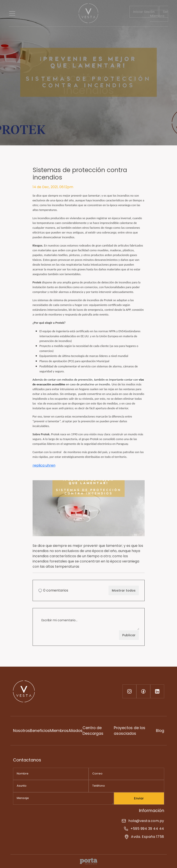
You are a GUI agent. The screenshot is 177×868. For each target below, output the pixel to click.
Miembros (59, 731)
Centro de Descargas (93, 731)
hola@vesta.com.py (143, 821)
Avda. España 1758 (144, 837)
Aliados (75, 731)
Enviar (139, 798)
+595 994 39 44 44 (144, 829)
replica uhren (44, 465)
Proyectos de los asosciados (130, 731)
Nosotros (22, 731)
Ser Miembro (159, 14)
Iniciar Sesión (144, 12)
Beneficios (40, 731)
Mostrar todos (124, 590)
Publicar (129, 635)
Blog (160, 731)
